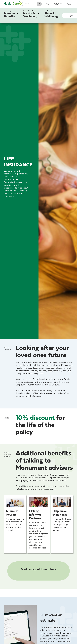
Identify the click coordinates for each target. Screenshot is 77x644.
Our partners (68, 4)
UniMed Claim (47, 4)
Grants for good (58, 4)
